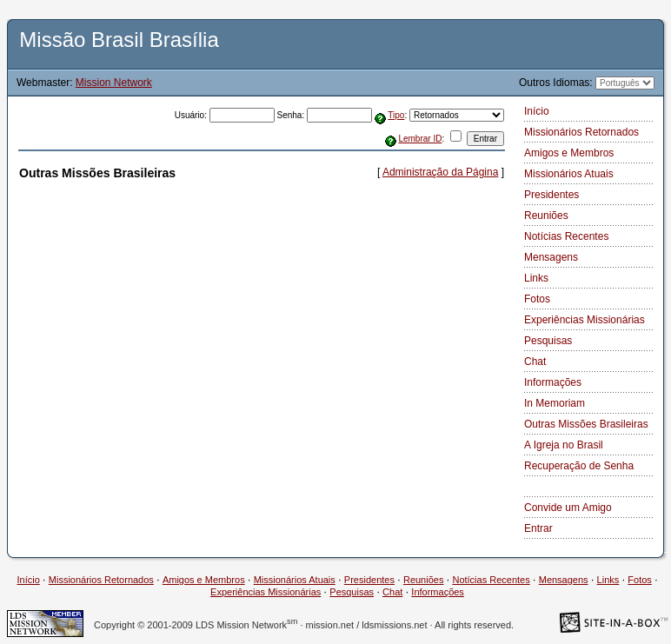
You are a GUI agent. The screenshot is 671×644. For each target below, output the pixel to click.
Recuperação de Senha (579, 466)
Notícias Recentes (566, 236)
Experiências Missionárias (585, 320)
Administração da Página (440, 172)
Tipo (396, 115)
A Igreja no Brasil (564, 445)
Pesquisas (548, 341)
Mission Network (114, 83)
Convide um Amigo (568, 508)
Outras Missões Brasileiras (586, 424)
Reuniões (546, 216)
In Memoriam (555, 403)
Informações (553, 382)
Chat (535, 362)
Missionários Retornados (581, 132)
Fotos (537, 299)
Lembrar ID (420, 139)
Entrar (538, 528)
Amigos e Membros (569, 153)
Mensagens (551, 257)
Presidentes (551, 195)
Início (537, 111)
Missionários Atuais (569, 174)
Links (536, 278)
